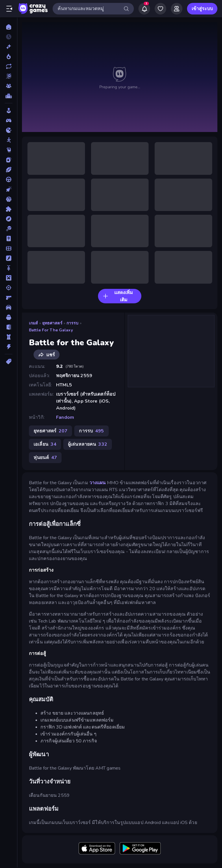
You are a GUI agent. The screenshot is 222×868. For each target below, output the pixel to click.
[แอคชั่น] (9, 347)
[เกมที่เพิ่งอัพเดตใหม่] (9, 66)
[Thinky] (9, 150)
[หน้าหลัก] (9, 27)
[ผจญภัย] (9, 219)
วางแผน (98, 483)
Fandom (65, 417)
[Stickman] (9, 140)
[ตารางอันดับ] (9, 96)
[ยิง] (9, 288)
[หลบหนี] (9, 327)
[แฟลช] (9, 258)
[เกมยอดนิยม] (9, 56)
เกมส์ (34, 323)
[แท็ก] (9, 361)
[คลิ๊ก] (9, 189)
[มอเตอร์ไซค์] (9, 268)
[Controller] (9, 120)
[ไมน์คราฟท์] (9, 278)
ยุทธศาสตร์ (52, 323)
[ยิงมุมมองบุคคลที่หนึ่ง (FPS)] (9, 298)
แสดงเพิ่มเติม (118, 296)
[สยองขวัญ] (9, 317)
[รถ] (9, 307)
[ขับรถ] (9, 179)
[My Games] (160, 9)
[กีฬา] (9, 170)
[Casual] (9, 111)
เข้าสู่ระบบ (202, 9)
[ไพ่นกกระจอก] (9, 238)
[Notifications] (144, 9)
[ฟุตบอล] (9, 248)
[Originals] (9, 76)
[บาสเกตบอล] (9, 199)
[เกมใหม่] (9, 47)
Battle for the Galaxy (51, 330)
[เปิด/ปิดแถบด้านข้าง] (9, 9)
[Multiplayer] (9, 86)
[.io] (9, 130)
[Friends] (177, 9)
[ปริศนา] (9, 209)
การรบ (73, 323)
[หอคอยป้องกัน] (9, 337)
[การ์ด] (9, 160)
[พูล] (9, 229)
